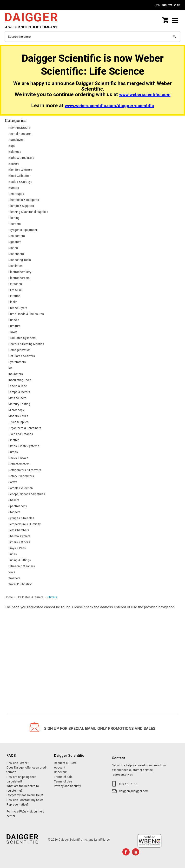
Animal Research (20, 134)
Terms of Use (63, 782)
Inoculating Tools (20, 380)
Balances (15, 152)
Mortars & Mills (18, 416)
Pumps (13, 452)
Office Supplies (19, 422)
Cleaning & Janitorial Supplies (28, 212)
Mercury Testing (19, 404)
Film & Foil (15, 290)
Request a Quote (65, 763)
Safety (13, 482)
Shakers (14, 500)
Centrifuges (16, 194)
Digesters (15, 242)
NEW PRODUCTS (19, 128)
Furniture (14, 326)
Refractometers (19, 464)
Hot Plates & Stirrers (22, 356)
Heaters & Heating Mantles (26, 344)
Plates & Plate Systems (24, 446)
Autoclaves (16, 140)
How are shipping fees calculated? (21, 779)
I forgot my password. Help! (25, 795)
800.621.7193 (128, 784)
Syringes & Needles (21, 518)
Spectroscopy (18, 506)
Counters (15, 224)
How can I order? (17, 763)
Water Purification (20, 584)
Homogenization (20, 350)
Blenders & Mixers (20, 170)
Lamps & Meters (19, 392)
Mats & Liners (17, 398)
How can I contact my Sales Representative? (25, 802)
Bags (12, 146)
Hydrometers (17, 362)
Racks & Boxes (18, 458)
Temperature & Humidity (25, 524)
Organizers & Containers (25, 428)
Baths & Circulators (21, 158)
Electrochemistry (20, 272)
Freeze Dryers (18, 308)
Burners (14, 188)
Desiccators (17, 236)
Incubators (16, 374)
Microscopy (16, 410)
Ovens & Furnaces (21, 434)
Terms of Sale (63, 777)
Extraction (15, 284)
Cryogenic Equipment (23, 230)
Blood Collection (19, 176)
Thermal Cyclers (19, 536)
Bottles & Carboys (20, 182)
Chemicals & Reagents (24, 200)
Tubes (13, 554)
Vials (12, 572)
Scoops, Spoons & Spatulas (27, 494)
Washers (14, 578)
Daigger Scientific (36, 21)
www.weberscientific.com (145, 95)
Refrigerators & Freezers (25, 470)
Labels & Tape (18, 386)
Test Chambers (19, 530)
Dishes (13, 248)
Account (60, 768)
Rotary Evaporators (21, 476)
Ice (10, 368)
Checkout (60, 772)
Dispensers (16, 254)
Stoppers (14, 512)
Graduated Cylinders (22, 338)
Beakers (14, 164)
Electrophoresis (19, 278)
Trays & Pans (17, 548)
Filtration (14, 296)
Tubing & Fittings (20, 560)
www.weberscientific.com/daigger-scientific (109, 106)
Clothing (14, 218)
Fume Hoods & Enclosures (26, 314)
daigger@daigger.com (134, 791)
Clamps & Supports (21, 206)
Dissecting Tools (20, 260)
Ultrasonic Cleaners (22, 566)
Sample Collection (21, 488)
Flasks (13, 302)
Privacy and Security (67, 786)
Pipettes (14, 440)
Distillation (16, 266)
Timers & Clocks (19, 542)
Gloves (13, 332)
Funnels (14, 320)
